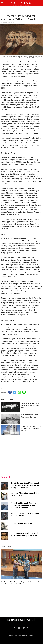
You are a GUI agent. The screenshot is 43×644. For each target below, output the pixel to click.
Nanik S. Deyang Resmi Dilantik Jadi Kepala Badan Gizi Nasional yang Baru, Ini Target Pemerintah (26, 485)
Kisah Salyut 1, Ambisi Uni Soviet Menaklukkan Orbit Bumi (30, 406)
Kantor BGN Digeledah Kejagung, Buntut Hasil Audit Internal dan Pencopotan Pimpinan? (23, 505)
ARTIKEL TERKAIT (8, 399)
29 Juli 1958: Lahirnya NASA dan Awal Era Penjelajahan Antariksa (31, 428)
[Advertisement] (21, 454)
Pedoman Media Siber (21, 636)
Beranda (11, 636)
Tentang (31, 636)
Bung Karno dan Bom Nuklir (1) (23, 523)
